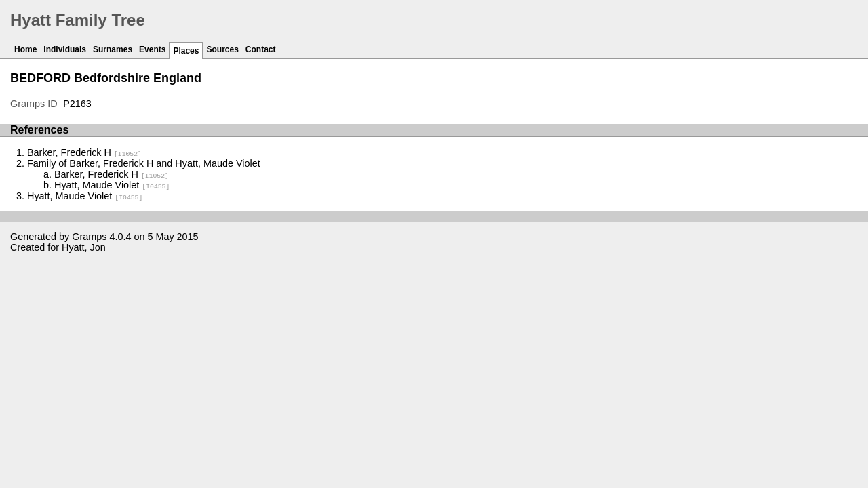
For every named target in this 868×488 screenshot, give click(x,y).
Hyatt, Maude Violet (112, 185)
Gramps (89, 237)
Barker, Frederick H (84, 152)
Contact (261, 49)
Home (25, 49)
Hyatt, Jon (84, 247)
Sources (222, 49)
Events (152, 49)
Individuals (65, 49)
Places (186, 51)
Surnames (113, 49)
